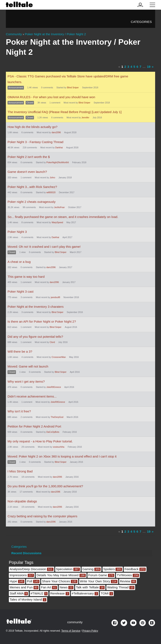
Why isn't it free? (19, 411)
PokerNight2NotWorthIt (58, 162)
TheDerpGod (57, 417)
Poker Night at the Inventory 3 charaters (36, 307)
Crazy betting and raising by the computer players (42, 516)
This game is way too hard (26, 277)
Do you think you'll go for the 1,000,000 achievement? (45, 486)
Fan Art (49, 587)
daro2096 (56, 132)
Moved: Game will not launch (28, 366)
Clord (52, 342)
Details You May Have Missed (61, 575)
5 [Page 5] (134, 67)
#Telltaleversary (85, 593)
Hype (17, 581)
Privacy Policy (90, 631)
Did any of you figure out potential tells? (35, 337)
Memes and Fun (24, 587)
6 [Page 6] (137, 67)
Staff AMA (19, 593)
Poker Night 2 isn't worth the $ (29, 157)
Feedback (135, 569)
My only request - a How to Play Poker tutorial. (40, 441)
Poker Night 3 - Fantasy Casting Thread (35, 142)
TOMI (107, 593)
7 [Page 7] (140, 67)
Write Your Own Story (99, 581)
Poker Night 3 (17, 232)
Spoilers (113, 569)
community (75, 622)
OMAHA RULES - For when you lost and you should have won (51, 97)
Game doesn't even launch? (27, 172)
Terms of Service (71, 631)
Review (128, 581)
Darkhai (59, 148)
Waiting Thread (121, 587)
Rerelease (60, 593)
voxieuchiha (59, 447)
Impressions (22, 575)
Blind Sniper (73, 88)
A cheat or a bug (19, 262)
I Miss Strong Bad (20, 471)
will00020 (51, 192)
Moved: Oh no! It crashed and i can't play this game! (44, 247)
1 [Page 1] (122, 67)
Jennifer (85, 118)
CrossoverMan (59, 357)
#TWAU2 (39, 593)
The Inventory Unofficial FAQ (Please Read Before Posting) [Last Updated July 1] (65, 112)
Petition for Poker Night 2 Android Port (34, 426)
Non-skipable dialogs (22, 501)
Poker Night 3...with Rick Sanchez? (32, 187)
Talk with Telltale (90, 587)
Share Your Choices (60, 581)
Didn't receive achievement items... (32, 396)
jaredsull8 (55, 297)
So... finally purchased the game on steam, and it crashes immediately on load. (63, 217)
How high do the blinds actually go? (32, 127)
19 (149, 67)
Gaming (92, 569)
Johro (52, 178)
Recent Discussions (26, 553)
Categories (141, 22)
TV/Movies (128, 575)
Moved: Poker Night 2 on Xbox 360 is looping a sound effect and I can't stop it (62, 456)
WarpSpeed (57, 222)
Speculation (68, 569)
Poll (33, 581)
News (66, 587)
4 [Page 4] (131, 67)
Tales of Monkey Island (28, 599)
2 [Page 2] (125, 67)
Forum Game (101, 575)
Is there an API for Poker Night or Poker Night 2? (42, 321)
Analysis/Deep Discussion (32, 569)
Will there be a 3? (20, 351)
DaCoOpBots (53, 432)
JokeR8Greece (54, 387)
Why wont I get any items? (26, 381)
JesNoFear (59, 207)
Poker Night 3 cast (21, 291)
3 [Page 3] (128, 67)
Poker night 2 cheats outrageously (32, 202)
